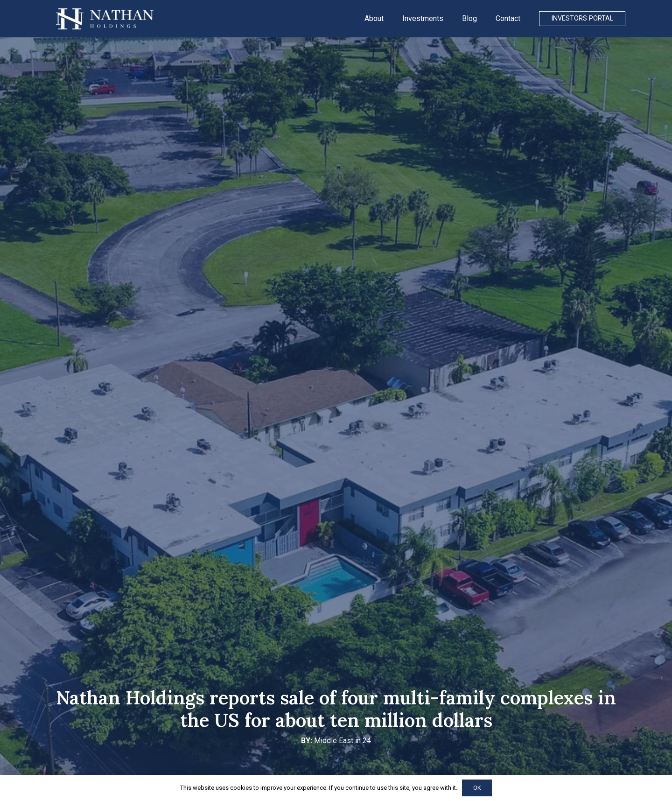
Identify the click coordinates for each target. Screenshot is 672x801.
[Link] (105, 19)
